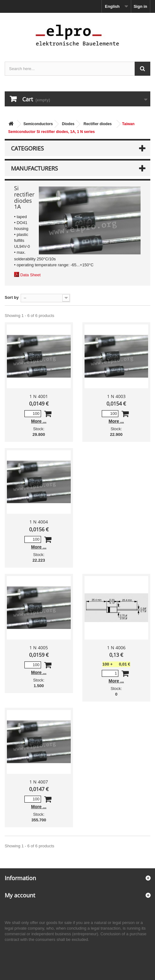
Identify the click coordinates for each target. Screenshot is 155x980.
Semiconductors (38, 124)
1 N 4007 (39, 782)
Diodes (68, 124)
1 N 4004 (39, 522)
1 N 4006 (116, 648)
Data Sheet (31, 275)
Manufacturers (34, 168)
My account (20, 895)
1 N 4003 (116, 396)
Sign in (140, 6)
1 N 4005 (39, 648)
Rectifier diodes (98, 124)
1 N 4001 (39, 396)
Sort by (12, 297)
